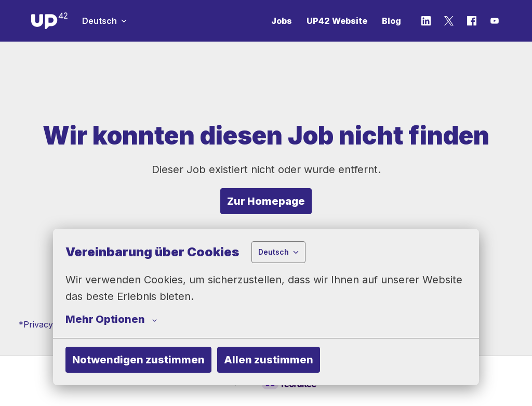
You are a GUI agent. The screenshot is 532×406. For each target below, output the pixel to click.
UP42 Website (337, 21)
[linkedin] (426, 21)
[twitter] (449, 21)
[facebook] (472, 21)
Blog (391, 21)
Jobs (282, 21)
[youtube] (495, 21)
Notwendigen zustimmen (138, 360)
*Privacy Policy (49, 324)
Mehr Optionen (111, 319)
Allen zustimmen (269, 360)
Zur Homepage (266, 201)
